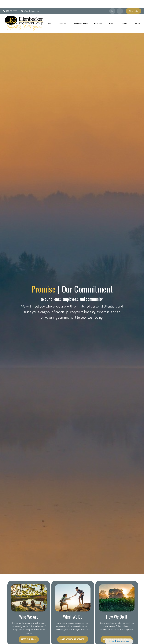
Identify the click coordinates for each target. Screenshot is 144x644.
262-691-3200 (10, 3)
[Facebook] (120, 3)
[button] (50, 15)
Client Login (133, 3)
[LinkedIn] (112, 3)
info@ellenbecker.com (30, 3)
